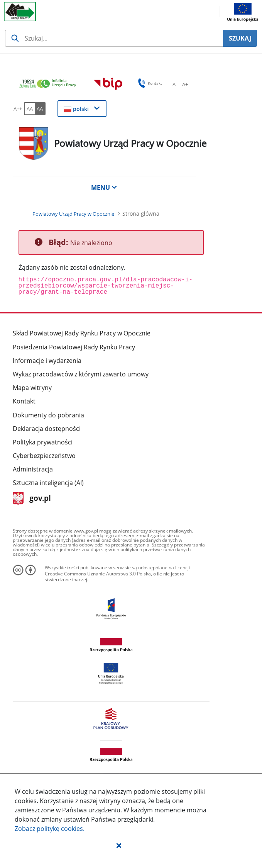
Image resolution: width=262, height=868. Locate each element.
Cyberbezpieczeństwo (44, 456)
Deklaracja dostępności (47, 429)
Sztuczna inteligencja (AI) (48, 483)
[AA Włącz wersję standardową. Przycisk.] (29, 109)
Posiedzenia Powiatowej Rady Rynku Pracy (74, 347)
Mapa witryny (32, 388)
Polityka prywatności (43, 442)
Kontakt (24, 401)
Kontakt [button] (149, 83)
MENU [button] (104, 187)
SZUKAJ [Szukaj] (240, 38)
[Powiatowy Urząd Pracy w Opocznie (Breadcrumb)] (73, 214)
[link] (50, 84)
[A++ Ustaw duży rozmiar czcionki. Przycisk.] (18, 109)
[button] (119, 845)
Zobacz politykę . (50, 829)
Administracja (33, 469)
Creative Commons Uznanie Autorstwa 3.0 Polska (98, 574)
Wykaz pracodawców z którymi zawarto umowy (81, 374)
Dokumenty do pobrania (48, 415)
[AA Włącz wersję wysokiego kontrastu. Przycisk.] (40, 109)
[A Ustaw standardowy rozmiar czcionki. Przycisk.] (174, 84)
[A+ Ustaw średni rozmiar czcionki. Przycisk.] (185, 84)
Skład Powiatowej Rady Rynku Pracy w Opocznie (82, 333)
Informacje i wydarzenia (47, 361)
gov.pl (32, 499)
